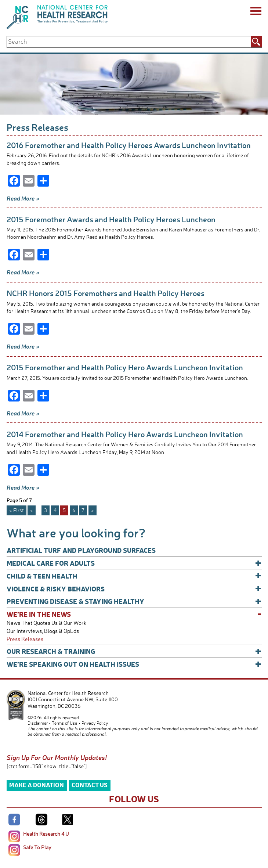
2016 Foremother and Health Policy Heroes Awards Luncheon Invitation (129, 145)
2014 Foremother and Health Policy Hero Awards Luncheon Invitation (125, 434)
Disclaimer (38, 723)
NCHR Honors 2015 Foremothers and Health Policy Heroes (106, 293)
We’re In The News (134, 614)
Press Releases (25, 639)
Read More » (23, 198)
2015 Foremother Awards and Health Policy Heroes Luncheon (111, 219)
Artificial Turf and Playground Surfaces (81, 550)
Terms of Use (64, 723)
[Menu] (255, 12)
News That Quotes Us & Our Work (47, 623)
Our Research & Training (134, 651)
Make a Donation (37, 785)
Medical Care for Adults (134, 563)
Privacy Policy (95, 723)
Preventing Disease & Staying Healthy (134, 601)
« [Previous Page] (32, 510)
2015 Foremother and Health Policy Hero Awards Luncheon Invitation (125, 367)
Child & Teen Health (134, 576)
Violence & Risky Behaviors (134, 589)
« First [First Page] (17, 510)
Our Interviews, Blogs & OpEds (43, 631)
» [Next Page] (93, 510)
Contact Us (90, 785)
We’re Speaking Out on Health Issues (134, 664)
